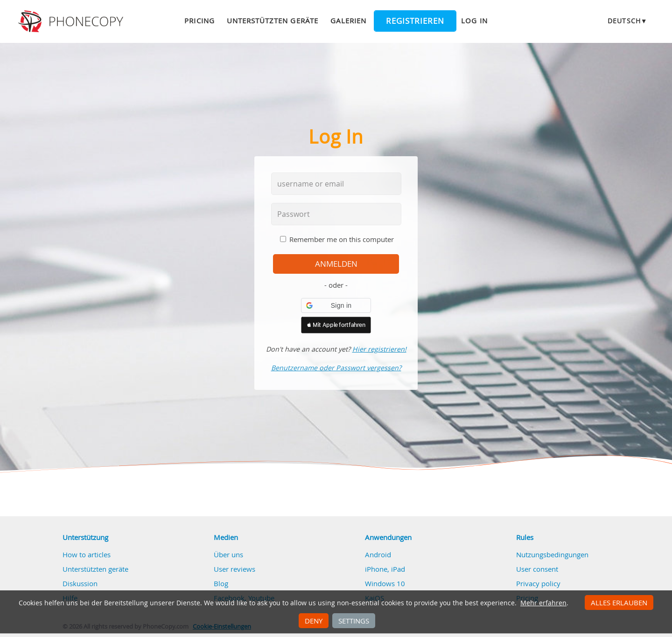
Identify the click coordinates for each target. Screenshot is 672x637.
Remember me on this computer (342, 239)
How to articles (87, 554)
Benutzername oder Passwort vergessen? (336, 368)
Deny (314, 621)
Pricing (199, 21)
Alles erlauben (619, 602)
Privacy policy (538, 583)
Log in (474, 21)
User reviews (234, 569)
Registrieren (415, 21)
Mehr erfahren (543, 603)
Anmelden (336, 264)
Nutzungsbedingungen (552, 554)
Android (378, 554)
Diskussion (80, 583)
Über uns (228, 554)
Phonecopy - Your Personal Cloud (72, 21)
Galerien (348, 21)
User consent (537, 569)
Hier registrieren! (379, 349)
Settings (354, 621)
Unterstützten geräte (273, 21)
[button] (336, 305)
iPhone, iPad (385, 569)
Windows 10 (385, 583)
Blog (221, 583)
